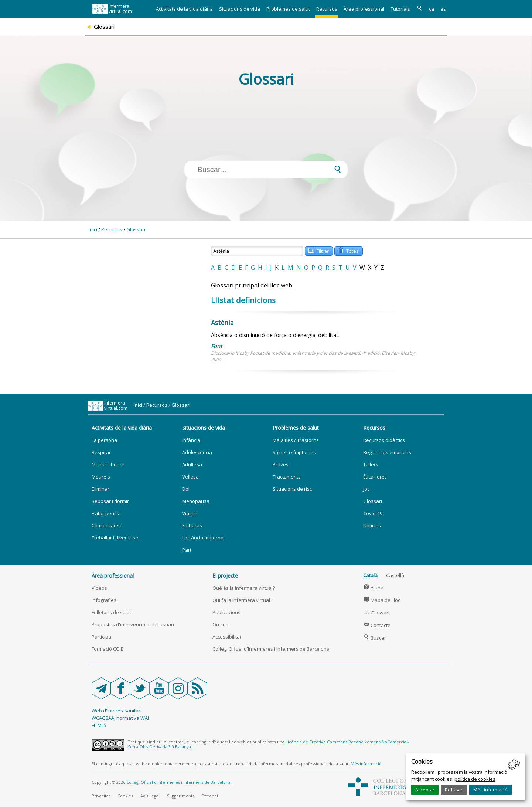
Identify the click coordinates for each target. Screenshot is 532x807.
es (443, 9)
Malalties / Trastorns (296, 440)
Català (370, 575)
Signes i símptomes (294, 452)
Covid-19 (373, 513)
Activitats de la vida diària (184, 9)
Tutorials (400, 9)
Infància (191, 440)
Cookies (125, 796)
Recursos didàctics (384, 440)
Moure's (101, 477)
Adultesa (192, 464)
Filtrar (318, 250)
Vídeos (99, 588)
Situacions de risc (292, 489)
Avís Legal (150, 796)
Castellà (395, 575)
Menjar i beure (108, 464)
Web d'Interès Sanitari (117, 711)
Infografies (104, 600)
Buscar (375, 638)
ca (432, 9)
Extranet (210, 796)
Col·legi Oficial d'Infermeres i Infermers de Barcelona (271, 649)
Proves (281, 464)
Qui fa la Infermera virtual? (242, 600)
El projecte (225, 576)
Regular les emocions (387, 452)
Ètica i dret (375, 477)
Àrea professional (364, 9)
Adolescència (197, 452)
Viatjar (189, 513)
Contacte (377, 625)
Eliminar (100, 489)
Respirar (101, 452)
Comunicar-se (107, 525)
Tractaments (287, 477)
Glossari (136, 229)
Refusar (454, 790)
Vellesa (190, 477)
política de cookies (475, 779)
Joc (366, 489)
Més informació (490, 790)
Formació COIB (108, 649)
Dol (186, 489)
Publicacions (226, 612)
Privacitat (101, 796)
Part (187, 550)
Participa (101, 637)
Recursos (327, 9)
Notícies (372, 525)
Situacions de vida (240, 9)
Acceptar (425, 790)
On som (221, 624)
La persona (104, 440)
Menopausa (196, 501)
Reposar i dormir (110, 501)
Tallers (371, 464)
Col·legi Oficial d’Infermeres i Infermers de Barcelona (178, 782)
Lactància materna (203, 538)
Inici (93, 229)
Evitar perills (105, 513)
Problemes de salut (288, 9)
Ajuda (373, 588)
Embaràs (192, 525)
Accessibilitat (227, 637)
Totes (348, 250)
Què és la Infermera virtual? (244, 588)
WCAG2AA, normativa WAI (120, 718)
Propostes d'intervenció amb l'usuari (133, 624)
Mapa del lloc (382, 600)
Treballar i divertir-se (115, 538)
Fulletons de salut (111, 612)
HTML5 (99, 725)
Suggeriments (181, 796)
